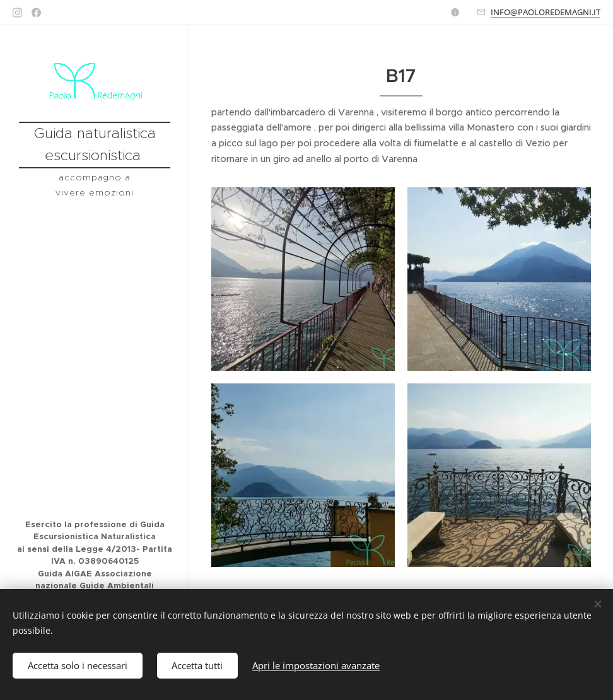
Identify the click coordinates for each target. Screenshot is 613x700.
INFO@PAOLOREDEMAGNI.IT (546, 12)
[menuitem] (95, 248)
